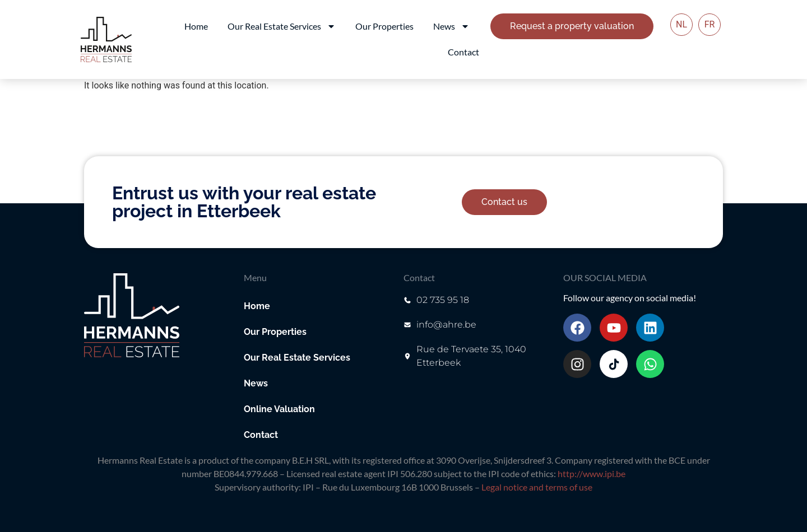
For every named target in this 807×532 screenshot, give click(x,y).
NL (681, 24)
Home (196, 26)
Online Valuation (279, 409)
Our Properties (384, 26)
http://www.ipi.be (592, 473)
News (451, 26)
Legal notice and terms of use (537, 487)
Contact (463, 52)
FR (710, 24)
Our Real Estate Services (282, 26)
